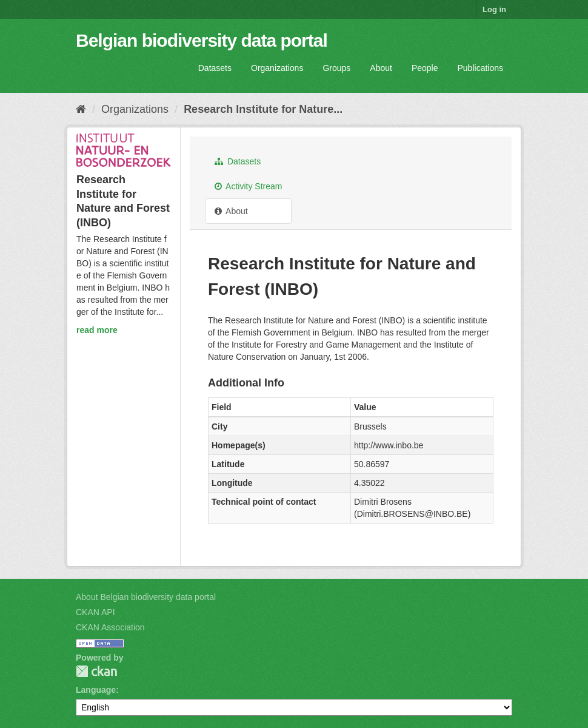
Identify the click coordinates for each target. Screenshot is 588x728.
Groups (336, 68)
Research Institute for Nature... (263, 109)
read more (97, 330)
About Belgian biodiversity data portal (146, 597)
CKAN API (95, 612)
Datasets (215, 68)
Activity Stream (248, 186)
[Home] (81, 109)
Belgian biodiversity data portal (202, 40)
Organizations (277, 68)
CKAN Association (110, 627)
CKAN (96, 671)
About (381, 68)
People (425, 68)
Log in (494, 9)
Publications (481, 68)
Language (96, 690)
